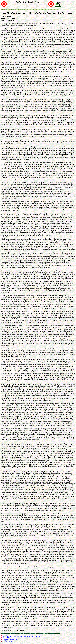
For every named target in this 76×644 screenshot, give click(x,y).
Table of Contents (8, 638)
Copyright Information (10, 640)
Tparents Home (8, 641)
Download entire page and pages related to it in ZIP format (21, 636)
